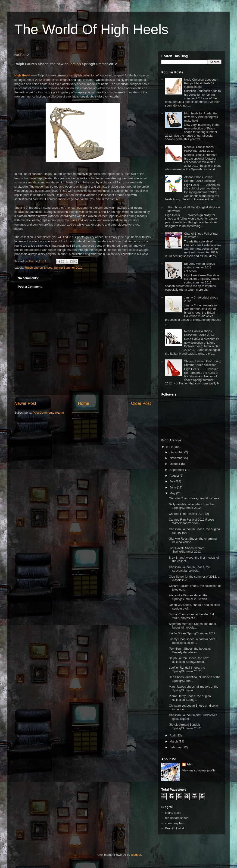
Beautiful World (175, 828)
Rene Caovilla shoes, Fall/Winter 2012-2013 (199, 333)
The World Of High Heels (91, 29)
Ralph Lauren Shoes (39, 268)
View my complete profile (199, 770)
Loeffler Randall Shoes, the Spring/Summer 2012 (187, 669)
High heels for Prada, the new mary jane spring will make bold (201, 117)
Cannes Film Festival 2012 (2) (189, 514)
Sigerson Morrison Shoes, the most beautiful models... (192, 626)
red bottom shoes (177, 818)
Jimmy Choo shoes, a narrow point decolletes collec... (192, 641)
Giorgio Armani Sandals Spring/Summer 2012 (185, 726)
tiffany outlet (173, 813)
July (173, 481)
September (177, 470)
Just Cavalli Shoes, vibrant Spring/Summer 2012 (186, 550)
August (175, 476)
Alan (190, 764)
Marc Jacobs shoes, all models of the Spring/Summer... (193, 688)
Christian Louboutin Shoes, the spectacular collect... (189, 569)
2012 (170, 447)
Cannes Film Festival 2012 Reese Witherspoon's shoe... (191, 521)
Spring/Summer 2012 (68, 268)
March (174, 741)
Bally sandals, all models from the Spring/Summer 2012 (191, 506)
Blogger (136, 855)
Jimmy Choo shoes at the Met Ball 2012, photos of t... (192, 616)
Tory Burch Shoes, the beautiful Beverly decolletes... (190, 650)
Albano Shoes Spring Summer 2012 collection (200, 179)
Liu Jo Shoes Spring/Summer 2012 (192, 633)
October (175, 464)
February (176, 747)
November (177, 458)
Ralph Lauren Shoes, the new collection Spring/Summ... (189, 660)
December (177, 452)
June (173, 487)
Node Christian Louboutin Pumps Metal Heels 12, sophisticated (201, 83)
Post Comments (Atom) (48, 413)
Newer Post (25, 403)
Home (84, 403)
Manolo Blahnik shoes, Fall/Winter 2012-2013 (199, 149)
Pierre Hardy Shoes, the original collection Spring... (190, 698)
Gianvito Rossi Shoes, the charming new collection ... (193, 540)
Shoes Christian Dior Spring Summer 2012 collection (203, 363)
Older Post (141, 403)
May (173, 493)
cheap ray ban (175, 823)
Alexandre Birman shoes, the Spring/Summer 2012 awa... (189, 597)
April (173, 735)
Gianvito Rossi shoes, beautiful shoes (194, 498)
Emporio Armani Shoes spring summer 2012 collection (199, 267)
